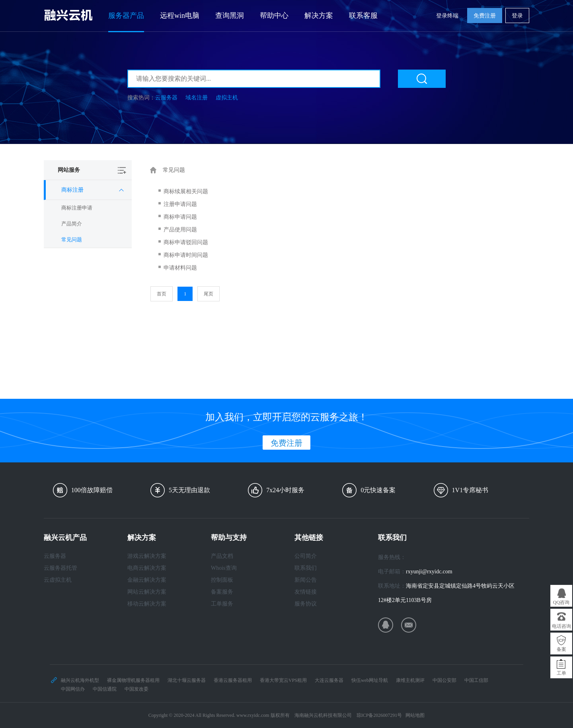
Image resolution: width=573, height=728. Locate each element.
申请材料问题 (180, 268)
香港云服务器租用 (233, 680)
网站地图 (415, 715)
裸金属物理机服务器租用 (133, 680)
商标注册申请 (77, 208)
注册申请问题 (180, 204)
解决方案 (319, 16)
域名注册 (197, 98)
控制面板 (222, 580)
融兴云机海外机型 (80, 680)
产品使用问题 (180, 230)
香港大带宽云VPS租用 (283, 680)
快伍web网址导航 (370, 680)
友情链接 (306, 592)
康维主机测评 (410, 680)
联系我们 (306, 568)
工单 (561, 673)
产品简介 (72, 224)
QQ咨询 (561, 602)
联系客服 (363, 16)
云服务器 (166, 98)
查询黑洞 (230, 16)
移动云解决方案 (147, 604)
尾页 (209, 294)
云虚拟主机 (58, 580)
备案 (561, 649)
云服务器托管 (60, 568)
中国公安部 (444, 680)
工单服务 (222, 604)
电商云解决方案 (147, 568)
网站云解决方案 (147, 592)
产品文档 (222, 556)
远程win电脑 (180, 16)
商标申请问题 (180, 217)
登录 (517, 16)
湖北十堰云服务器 (187, 680)
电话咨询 (561, 626)
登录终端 (447, 16)
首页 (162, 294)
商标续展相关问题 (186, 191)
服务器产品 (126, 16)
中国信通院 (105, 689)
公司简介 (306, 556)
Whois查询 (224, 568)
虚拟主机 (227, 98)
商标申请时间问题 (186, 255)
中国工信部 (476, 680)
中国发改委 (136, 689)
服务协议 (306, 604)
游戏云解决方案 (147, 556)
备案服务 (222, 592)
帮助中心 (274, 16)
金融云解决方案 (147, 580)
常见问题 (72, 240)
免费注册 (485, 16)
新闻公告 (306, 580)
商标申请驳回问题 (186, 242)
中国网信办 (73, 689)
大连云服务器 (329, 680)
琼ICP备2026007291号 (379, 715)
